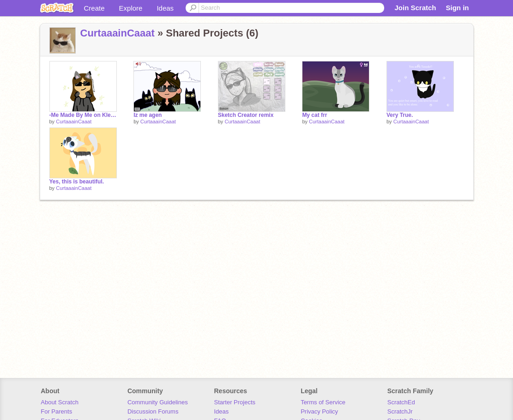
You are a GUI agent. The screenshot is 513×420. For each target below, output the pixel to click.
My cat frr (314, 115)
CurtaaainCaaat (118, 33)
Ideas (165, 8)
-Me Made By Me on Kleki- (83, 115)
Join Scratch (415, 8)
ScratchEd (401, 402)
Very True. (400, 115)
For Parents (56, 411)
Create (94, 8)
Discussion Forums (153, 411)
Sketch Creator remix (246, 115)
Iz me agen (148, 115)
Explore (131, 8)
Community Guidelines (158, 402)
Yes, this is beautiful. (77, 182)
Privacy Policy (319, 411)
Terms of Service (323, 402)
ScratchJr (400, 411)
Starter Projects (235, 402)
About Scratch (60, 402)
